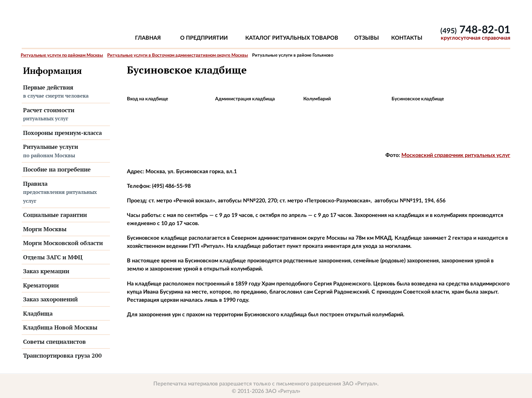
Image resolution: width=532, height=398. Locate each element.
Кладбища (38, 313)
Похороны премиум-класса (62, 133)
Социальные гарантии (55, 215)
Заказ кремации (46, 271)
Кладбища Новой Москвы (60, 327)
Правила (66, 193)
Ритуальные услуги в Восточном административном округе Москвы (178, 55)
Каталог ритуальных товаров (292, 38)
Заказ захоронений (50, 299)
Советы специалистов (54, 342)
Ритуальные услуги (66, 151)
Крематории (41, 285)
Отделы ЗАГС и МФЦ (53, 257)
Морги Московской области (63, 243)
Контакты (407, 38)
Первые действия (66, 92)
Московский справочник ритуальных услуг (456, 155)
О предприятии (204, 38)
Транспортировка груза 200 (62, 355)
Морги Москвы (45, 229)
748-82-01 (475, 30)
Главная (148, 38)
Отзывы (367, 38)
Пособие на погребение (57, 169)
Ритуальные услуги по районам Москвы (62, 55)
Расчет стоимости (66, 115)
